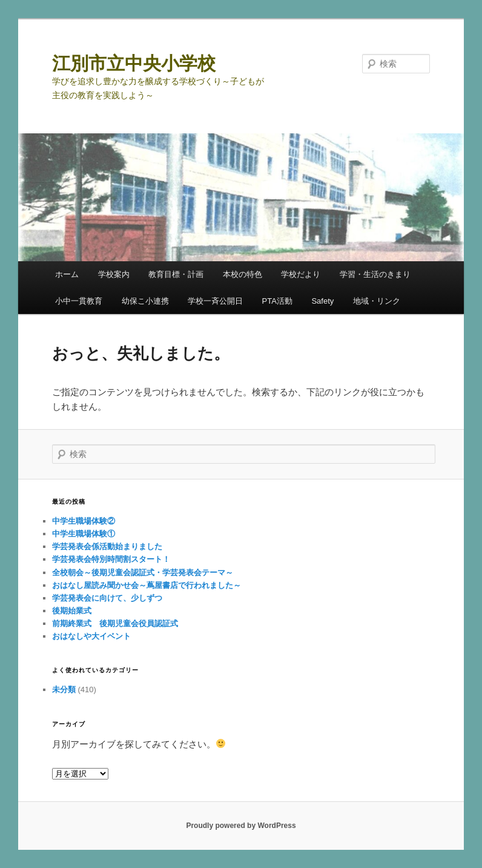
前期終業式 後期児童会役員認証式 (115, 623)
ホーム (67, 274)
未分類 (64, 689)
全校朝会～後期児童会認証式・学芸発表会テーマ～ (143, 573)
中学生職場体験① (84, 534)
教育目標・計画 (176, 274)
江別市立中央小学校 (134, 63)
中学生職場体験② (84, 521)
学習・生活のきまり (375, 274)
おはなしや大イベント (91, 636)
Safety (322, 301)
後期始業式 (76, 611)
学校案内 (114, 274)
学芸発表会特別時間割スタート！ (111, 559)
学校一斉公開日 (215, 301)
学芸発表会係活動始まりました (107, 546)
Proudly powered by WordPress (241, 826)
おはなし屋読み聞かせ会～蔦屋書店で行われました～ (147, 585)
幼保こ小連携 (145, 301)
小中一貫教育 (79, 301)
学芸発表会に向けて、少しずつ (107, 598)
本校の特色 (243, 274)
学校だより (301, 274)
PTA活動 (277, 301)
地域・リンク (377, 301)
